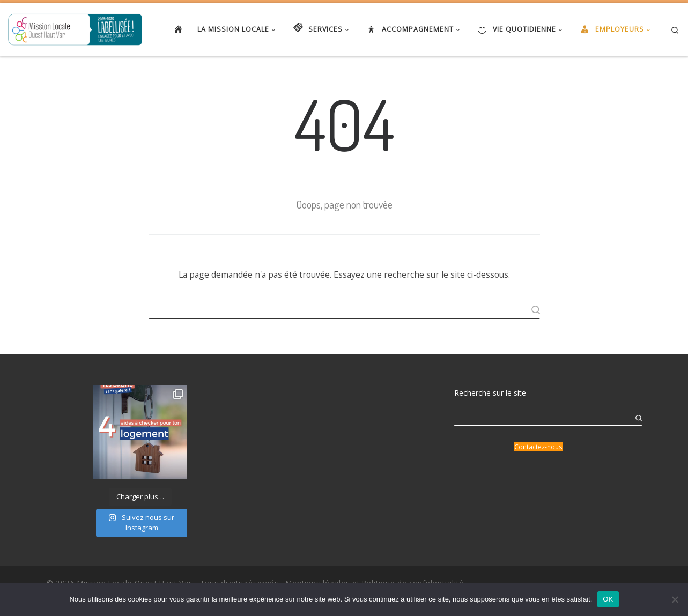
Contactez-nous (538, 447)
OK (608, 599)
